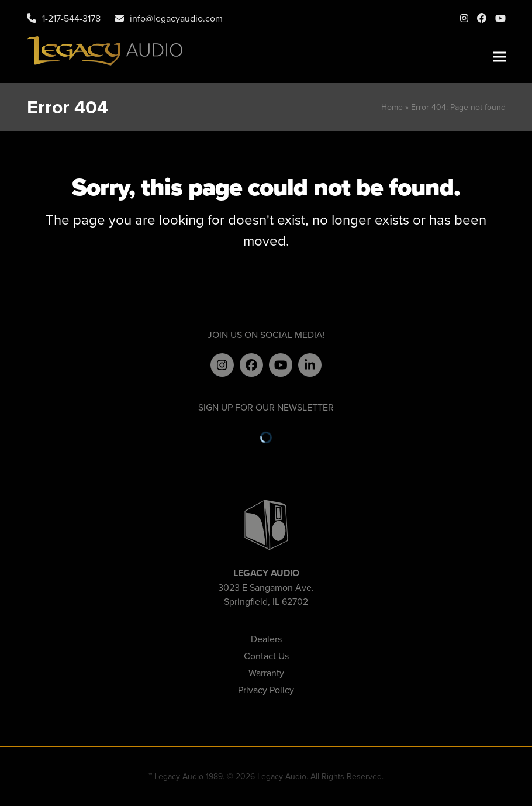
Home (392, 107)
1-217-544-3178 (71, 18)
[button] (499, 57)
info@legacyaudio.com (176, 18)
